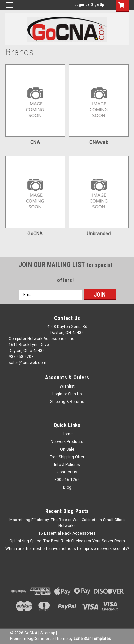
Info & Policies (67, 465)
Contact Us (67, 472)
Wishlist (67, 386)
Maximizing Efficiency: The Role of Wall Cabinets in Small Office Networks (67, 523)
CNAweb (99, 142)
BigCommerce (41, 639)
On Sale (67, 449)
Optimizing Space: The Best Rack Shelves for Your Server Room (67, 541)
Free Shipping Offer (67, 457)
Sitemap (48, 633)
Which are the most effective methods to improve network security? (67, 549)
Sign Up (98, 5)
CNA (35, 142)
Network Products (67, 442)
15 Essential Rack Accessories (67, 533)
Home (67, 434)
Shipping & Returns (67, 402)
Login (79, 5)
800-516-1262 (67, 480)
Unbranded (99, 234)
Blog (67, 487)
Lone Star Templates (92, 639)
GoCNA (35, 234)
